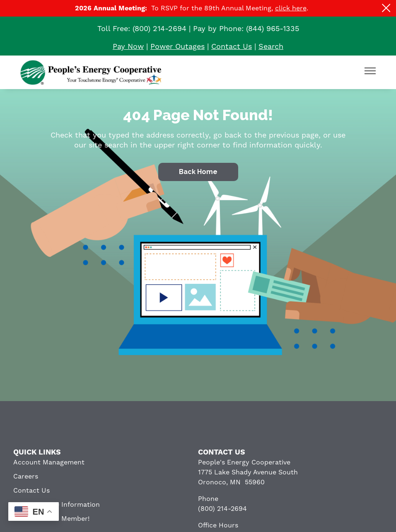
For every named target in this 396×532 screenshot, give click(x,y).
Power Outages (177, 47)
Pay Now (128, 47)
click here (291, 8)
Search (271, 47)
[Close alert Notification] (386, 8)
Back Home (198, 172)
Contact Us (232, 47)
